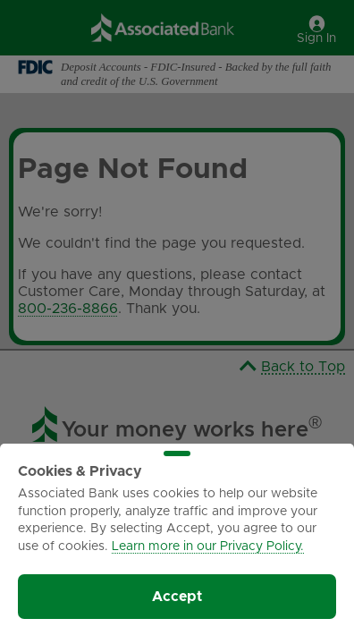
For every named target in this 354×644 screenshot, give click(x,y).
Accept (177, 597)
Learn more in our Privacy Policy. (208, 547)
